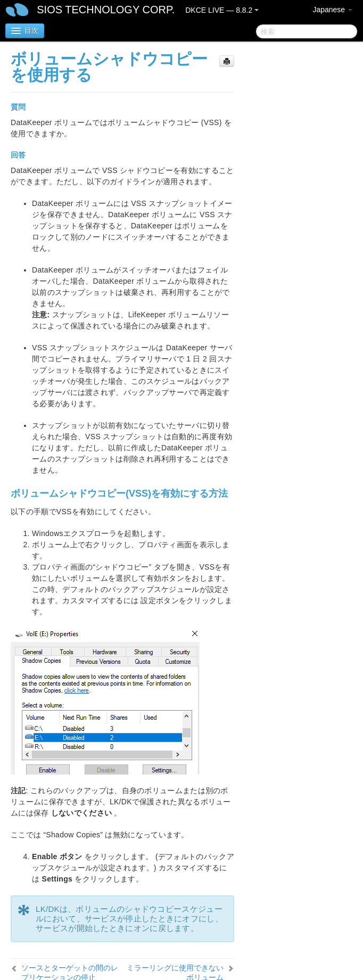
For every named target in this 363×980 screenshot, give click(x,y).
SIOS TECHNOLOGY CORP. (106, 10)
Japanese (332, 10)
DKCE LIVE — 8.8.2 (222, 10)
